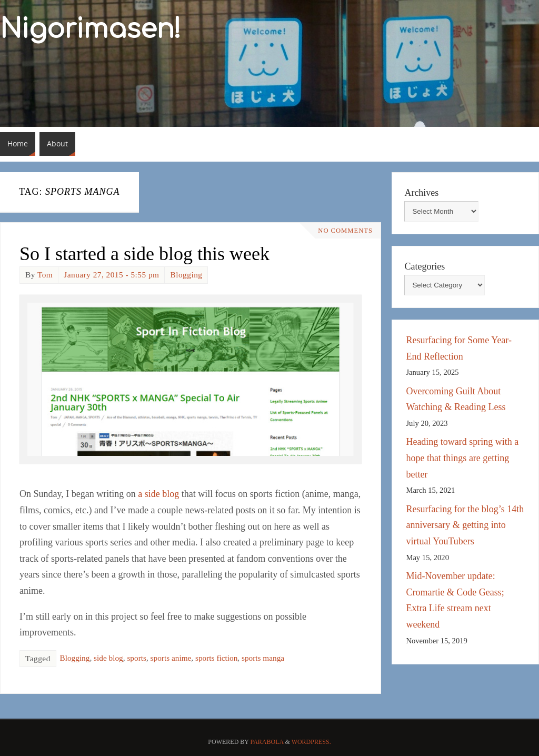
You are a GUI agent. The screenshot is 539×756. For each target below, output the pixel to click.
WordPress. (311, 742)
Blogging (186, 275)
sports (137, 658)
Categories (425, 266)
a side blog (158, 494)
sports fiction (216, 658)
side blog (108, 658)
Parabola (267, 742)
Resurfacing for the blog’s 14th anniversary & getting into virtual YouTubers (465, 525)
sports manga (263, 658)
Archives (421, 193)
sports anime (171, 658)
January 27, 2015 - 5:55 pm (111, 275)
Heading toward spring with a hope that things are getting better (462, 458)
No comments (345, 231)
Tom (45, 275)
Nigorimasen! (91, 29)
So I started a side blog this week (144, 254)
